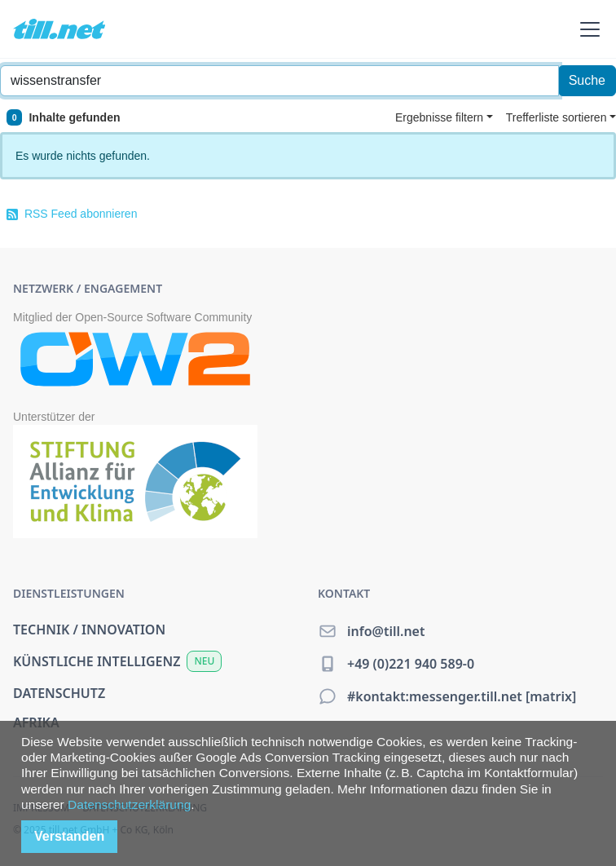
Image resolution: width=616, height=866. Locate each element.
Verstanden (69, 836)
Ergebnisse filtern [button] (439, 117)
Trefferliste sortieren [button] (557, 117)
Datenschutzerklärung (129, 804)
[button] (587, 29)
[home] (59, 29)
